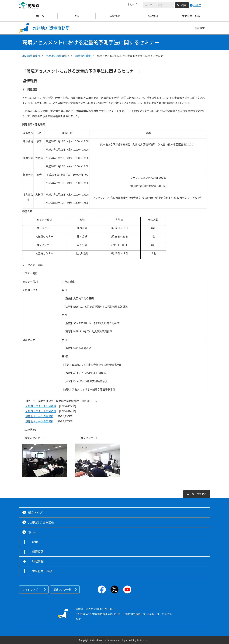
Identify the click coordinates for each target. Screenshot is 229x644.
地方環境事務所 (31, 56)
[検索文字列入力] (158, 5)
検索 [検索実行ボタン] (184, 5)
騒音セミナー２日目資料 (39, 421)
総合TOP (200, 28)
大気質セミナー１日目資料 (41, 406)
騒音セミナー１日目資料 (39, 416)
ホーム (38, 16)
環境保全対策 (83, 56)
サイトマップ (30, 589)
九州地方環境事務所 (58, 56)
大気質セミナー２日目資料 (41, 411)
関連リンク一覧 (62, 589)
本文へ (131, 5)
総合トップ (35, 512)
